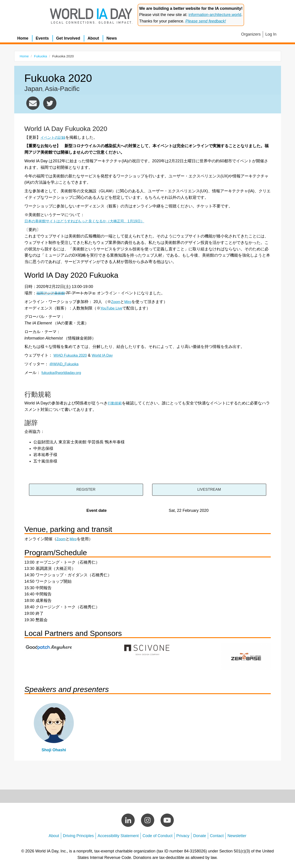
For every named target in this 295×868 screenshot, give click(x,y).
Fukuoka (41, 56)
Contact (217, 834)
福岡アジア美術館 (52, 293)
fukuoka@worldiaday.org (33, 103)
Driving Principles (78, 834)
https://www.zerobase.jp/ (246, 655)
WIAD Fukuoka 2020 (72, 355)
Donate (200, 834)
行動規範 (116, 403)
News (112, 38)
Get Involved (68, 38)
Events (42, 38)
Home (23, 38)
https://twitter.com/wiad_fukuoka (50, 103)
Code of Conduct (158, 834)
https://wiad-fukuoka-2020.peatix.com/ (95, 489)
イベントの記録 (54, 137)
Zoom (116, 302)
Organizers (251, 34)
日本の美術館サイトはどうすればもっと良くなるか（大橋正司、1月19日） (92, 221)
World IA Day (107, 355)
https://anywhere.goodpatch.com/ (49, 645)
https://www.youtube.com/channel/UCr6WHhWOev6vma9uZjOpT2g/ (200, 489)
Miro (129, 302)
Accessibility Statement (118, 834)
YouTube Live (113, 308)
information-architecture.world (215, 15)
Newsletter (237, 834)
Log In (271, 34)
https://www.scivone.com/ (148, 648)
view (54, 727)
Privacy (183, 834)
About (93, 38)
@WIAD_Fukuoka (66, 364)
